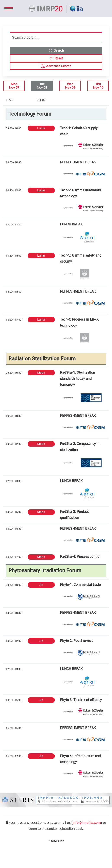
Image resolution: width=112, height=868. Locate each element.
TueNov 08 (42, 86)
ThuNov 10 (98, 86)
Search (56, 51)
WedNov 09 (70, 86)
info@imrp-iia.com (87, 823)
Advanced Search (56, 66)
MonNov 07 (14, 86)
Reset (56, 58)
